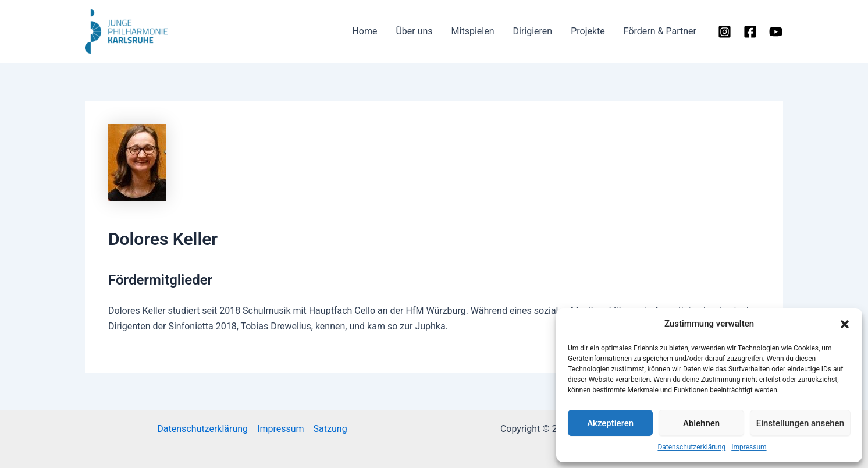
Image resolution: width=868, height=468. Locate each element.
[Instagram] (725, 32)
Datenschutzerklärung (691, 447)
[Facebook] (750, 32)
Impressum (749, 447)
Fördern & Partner (660, 31)
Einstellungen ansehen (800, 423)
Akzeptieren (610, 423)
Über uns (414, 31)
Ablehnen (701, 423)
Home (364, 31)
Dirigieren (532, 31)
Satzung (330, 429)
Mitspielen (473, 31)
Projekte (588, 31)
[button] (845, 324)
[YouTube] (776, 32)
